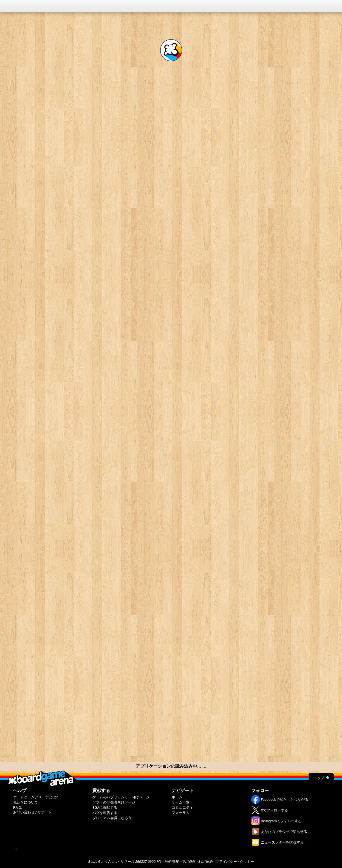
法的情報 (171, 862)
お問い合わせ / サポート (32, 812)
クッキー (247, 862)
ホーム (177, 797)
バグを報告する (105, 813)
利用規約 (205, 862)
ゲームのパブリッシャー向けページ (121, 797)
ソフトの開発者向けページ (114, 802)
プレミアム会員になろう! (112, 818)
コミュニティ (182, 808)
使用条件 (188, 862)
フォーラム (181, 813)
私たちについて (26, 802)
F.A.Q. (18, 808)
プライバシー (226, 862)
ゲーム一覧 (181, 802)
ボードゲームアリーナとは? (35, 797)
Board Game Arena (103, 862)
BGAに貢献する (105, 808)
